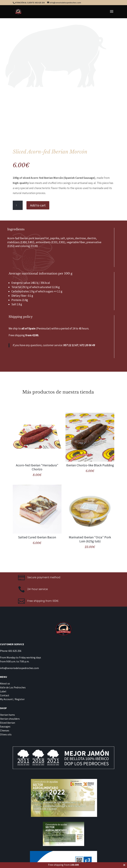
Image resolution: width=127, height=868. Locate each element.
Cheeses (5, 730)
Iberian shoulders (10, 719)
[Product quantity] (18, 205)
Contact (5, 695)
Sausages (5, 726)
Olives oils (6, 734)
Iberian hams (7, 715)
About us (5, 683)
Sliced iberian (8, 723)
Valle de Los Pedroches (13, 687)
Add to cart (38, 205)
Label (3, 691)
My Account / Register (12, 699)
